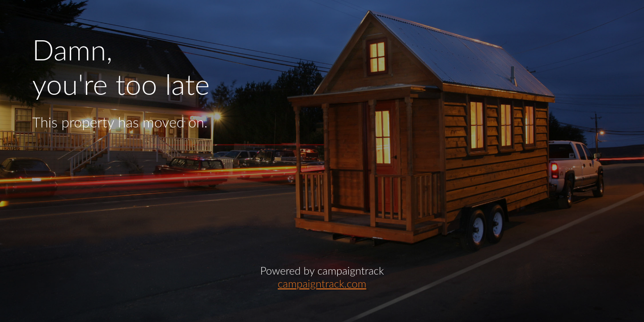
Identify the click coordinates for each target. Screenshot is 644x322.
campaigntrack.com (322, 283)
